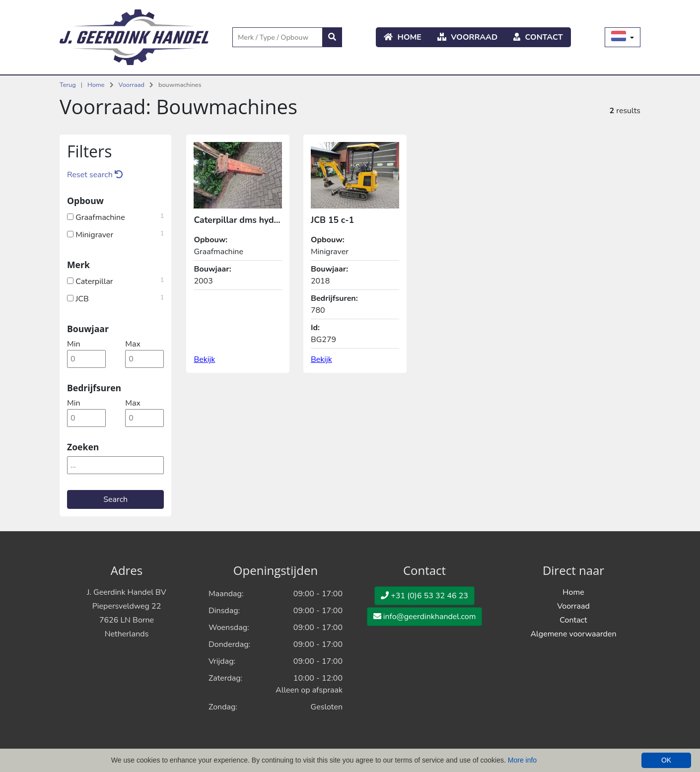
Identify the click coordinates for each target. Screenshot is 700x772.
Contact (538, 37)
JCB (115, 298)
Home (403, 37)
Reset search (95, 175)
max (133, 344)
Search (115, 499)
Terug (68, 85)
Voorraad (467, 37)
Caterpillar (115, 281)
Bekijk (204, 359)
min (73, 344)
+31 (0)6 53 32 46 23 (424, 596)
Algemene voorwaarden (573, 634)
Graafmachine (115, 216)
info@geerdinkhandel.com (425, 617)
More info (522, 760)
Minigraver (115, 234)
